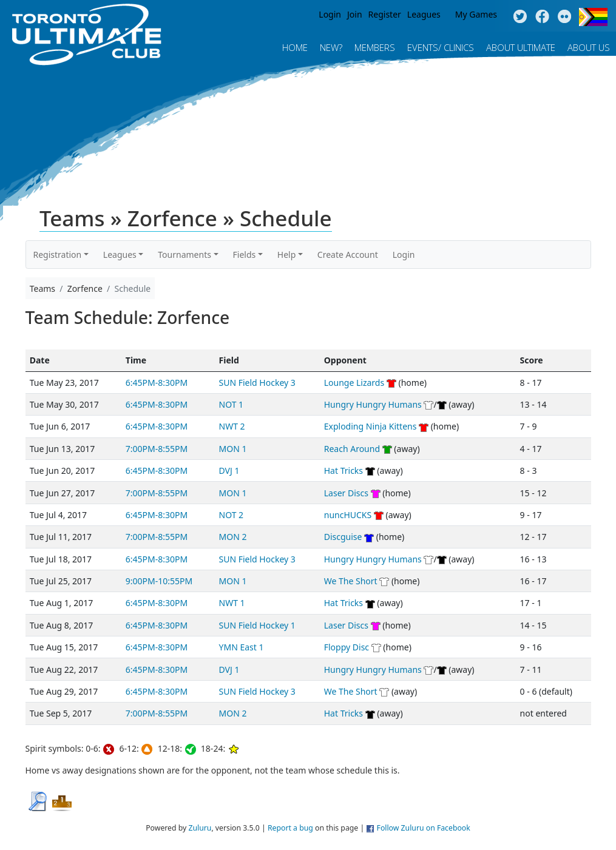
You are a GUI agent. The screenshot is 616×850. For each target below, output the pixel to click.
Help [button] (287, 255)
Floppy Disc (347, 647)
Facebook (542, 17)
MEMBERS (375, 47)
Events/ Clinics (441, 47)
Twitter (520, 17)
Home (295, 47)
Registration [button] (58, 255)
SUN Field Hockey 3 (257, 383)
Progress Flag (593, 17)
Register (385, 14)
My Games (476, 14)
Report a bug (290, 828)
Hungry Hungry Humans (373, 404)
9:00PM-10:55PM (159, 581)
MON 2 (233, 537)
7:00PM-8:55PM (157, 449)
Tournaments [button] (184, 255)
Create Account (348, 255)
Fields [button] (245, 255)
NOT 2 (232, 515)
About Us (589, 47)
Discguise (343, 537)
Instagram (565, 17)
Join (355, 14)
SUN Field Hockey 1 (257, 625)
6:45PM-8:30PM (157, 383)
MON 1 (233, 449)
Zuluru (200, 828)
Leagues (424, 14)
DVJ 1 (229, 471)
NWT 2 (232, 426)
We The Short (351, 581)
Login (330, 14)
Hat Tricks (344, 471)
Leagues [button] (120, 255)
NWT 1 (232, 603)
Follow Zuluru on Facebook (424, 828)
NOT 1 (232, 404)
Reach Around (352, 449)
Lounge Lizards (354, 383)
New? (331, 47)
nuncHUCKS (348, 515)
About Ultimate (521, 47)
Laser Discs (346, 493)
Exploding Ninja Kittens (371, 426)
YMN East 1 (242, 647)
